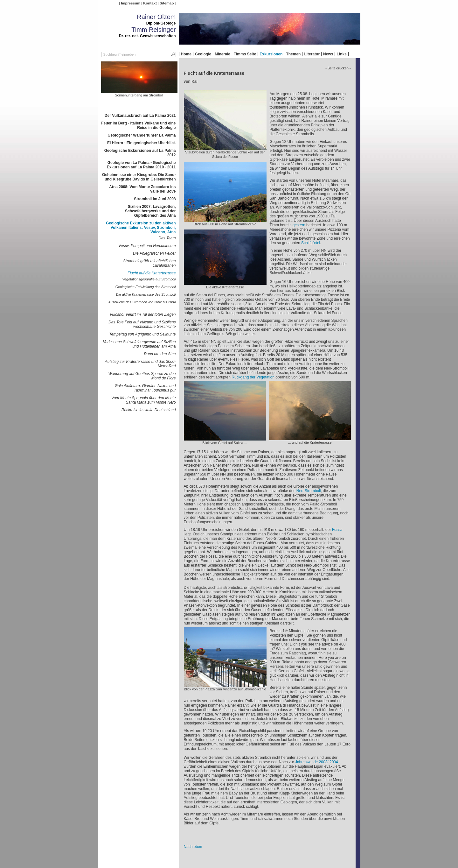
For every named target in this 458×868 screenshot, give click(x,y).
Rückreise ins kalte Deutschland (149, 410)
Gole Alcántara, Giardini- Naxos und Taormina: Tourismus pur (145, 388)
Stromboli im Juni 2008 (155, 199)
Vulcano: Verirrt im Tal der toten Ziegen (143, 314)
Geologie (203, 54)
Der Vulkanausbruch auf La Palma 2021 (140, 116)
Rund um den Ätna (160, 354)
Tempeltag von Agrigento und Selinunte (142, 334)
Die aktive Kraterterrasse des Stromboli (146, 294)
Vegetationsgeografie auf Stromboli (149, 279)
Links (341, 54)
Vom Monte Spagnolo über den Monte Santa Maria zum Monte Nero (143, 400)
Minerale (222, 54)
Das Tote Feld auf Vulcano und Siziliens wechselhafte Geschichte (142, 324)
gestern (299, 225)
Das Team (167, 238)
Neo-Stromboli (309, 491)
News (328, 54)
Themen (293, 54)
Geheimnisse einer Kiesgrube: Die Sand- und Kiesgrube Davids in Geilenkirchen (139, 177)
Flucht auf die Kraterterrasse (152, 273)
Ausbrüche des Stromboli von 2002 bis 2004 (142, 302)
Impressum (131, 3)
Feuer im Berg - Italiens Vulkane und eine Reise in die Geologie (138, 125)
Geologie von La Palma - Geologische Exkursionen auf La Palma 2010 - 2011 (141, 165)
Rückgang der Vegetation (253, 377)
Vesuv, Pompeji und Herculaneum (147, 246)
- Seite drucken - (338, 68)
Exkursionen (271, 54)
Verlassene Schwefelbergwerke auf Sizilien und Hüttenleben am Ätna (139, 344)
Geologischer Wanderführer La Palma (142, 135)
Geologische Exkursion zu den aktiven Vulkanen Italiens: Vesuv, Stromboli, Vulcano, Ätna (141, 228)
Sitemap (167, 3)
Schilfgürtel (311, 243)
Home (186, 54)
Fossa (337, 530)
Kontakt (150, 3)
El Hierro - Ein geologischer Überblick (141, 143)
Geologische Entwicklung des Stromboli (146, 287)
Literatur (312, 54)
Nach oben (193, 847)
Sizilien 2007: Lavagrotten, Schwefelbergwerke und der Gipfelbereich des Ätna (150, 211)
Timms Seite (245, 54)
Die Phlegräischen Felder (154, 253)
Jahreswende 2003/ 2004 (317, 762)
